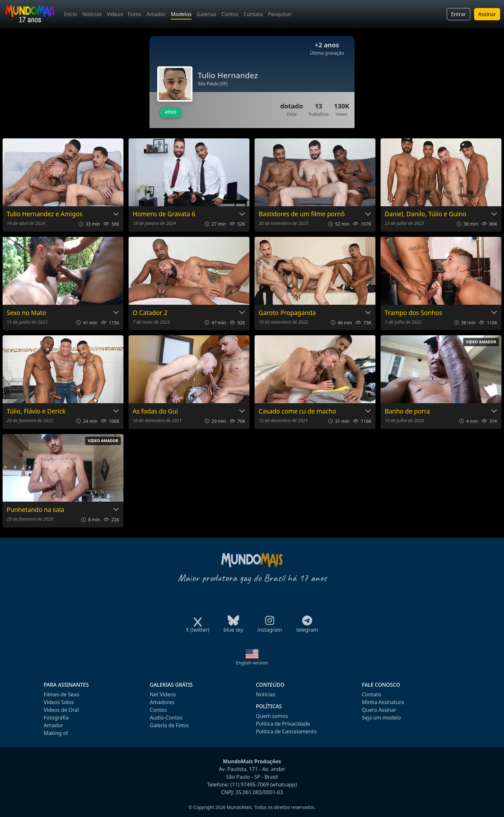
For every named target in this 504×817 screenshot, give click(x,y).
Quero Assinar (379, 710)
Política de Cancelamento (286, 731)
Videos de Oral (61, 710)
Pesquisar (280, 14)
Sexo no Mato (27, 313)
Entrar (458, 14)
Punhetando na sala (36, 510)
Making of (56, 733)
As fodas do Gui (155, 411)
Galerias (207, 14)
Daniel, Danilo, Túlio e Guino (426, 214)
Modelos (181, 14)
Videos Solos (59, 702)
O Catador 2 (150, 313)
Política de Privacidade (283, 724)
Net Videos (163, 694)
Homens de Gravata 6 (164, 214)
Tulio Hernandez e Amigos (45, 214)
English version (252, 663)
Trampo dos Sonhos (414, 313)
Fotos (135, 14)
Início (71, 14)
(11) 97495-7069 (250, 785)
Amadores (162, 702)
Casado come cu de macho (297, 411)
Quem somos (272, 716)
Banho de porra (407, 411)
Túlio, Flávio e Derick (36, 411)
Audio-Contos (166, 718)
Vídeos (115, 14)
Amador (156, 14)
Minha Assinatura (383, 702)
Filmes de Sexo (62, 694)
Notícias (92, 14)
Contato (253, 14)
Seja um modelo (381, 718)
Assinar (487, 14)
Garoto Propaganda (287, 313)
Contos (230, 14)
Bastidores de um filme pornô (302, 214)
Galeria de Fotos (169, 725)
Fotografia (56, 718)
